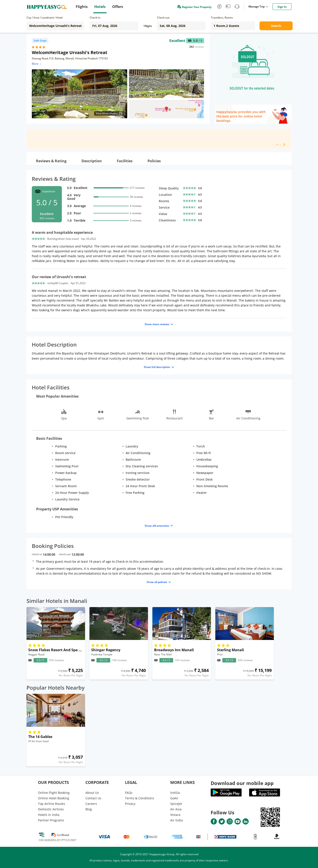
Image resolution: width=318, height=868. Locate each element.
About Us (92, 793)
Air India (177, 820)
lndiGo (175, 793)
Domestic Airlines (51, 809)
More (37, 64)
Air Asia (176, 809)
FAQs (129, 793)
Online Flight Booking (54, 793)
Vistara (175, 815)
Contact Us (93, 798)
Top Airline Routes (52, 804)
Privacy (130, 804)
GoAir (174, 798)
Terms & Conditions (140, 798)
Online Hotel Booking (54, 798)
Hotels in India (49, 815)
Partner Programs (51, 820)
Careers (91, 804)
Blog (89, 809)
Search (276, 26)
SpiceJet (176, 804)
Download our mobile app (242, 783)
